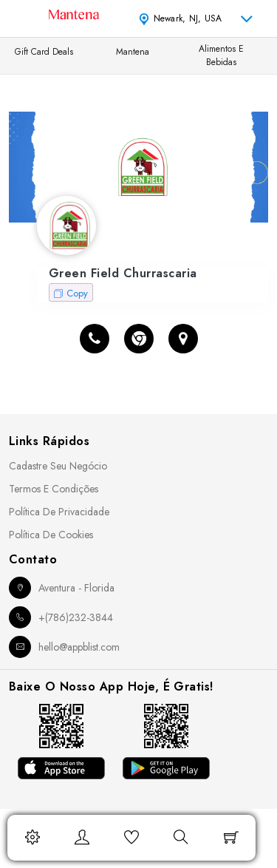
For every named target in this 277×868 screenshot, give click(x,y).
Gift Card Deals (44, 52)
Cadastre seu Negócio (58, 466)
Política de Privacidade (59, 512)
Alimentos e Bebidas (221, 55)
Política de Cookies (51, 535)
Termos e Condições (54, 489)
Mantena (133, 52)
